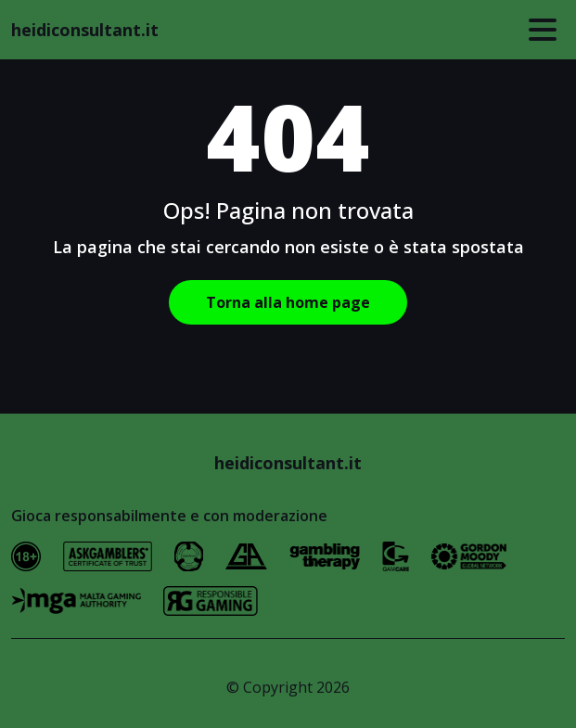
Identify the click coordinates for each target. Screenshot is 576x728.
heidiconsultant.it (85, 30)
